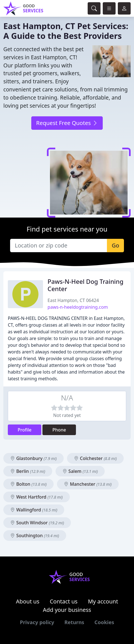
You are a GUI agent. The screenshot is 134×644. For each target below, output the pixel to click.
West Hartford (37, 497)
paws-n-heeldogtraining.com (78, 307)
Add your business (67, 610)
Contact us (64, 601)
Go (115, 245)
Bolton (28, 484)
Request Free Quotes (67, 123)
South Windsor (37, 523)
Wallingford (34, 510)
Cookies (104, 622)
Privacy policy (37, 622)
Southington (35, 536)
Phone (59, 430)
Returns (74, 622)
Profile (25, 430)
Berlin (28, 471)
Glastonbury (33, 458)
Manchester (88, 484)
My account (103, 601)
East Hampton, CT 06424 (73, 300)
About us (28, 601)
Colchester (95, 458)
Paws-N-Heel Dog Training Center (85, 285)
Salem (80, 471)
